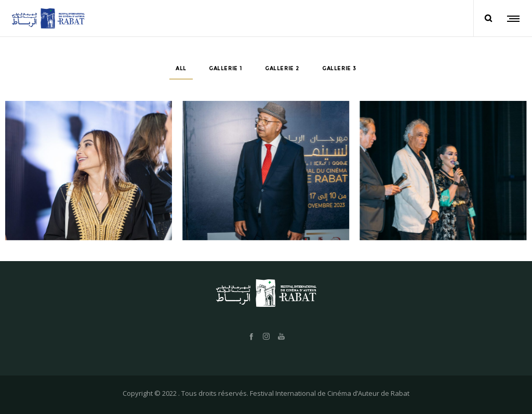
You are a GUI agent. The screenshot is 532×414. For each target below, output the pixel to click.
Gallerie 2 (282, 68)
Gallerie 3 (339, 68)
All (181, 68)
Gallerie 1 (225, 68)
